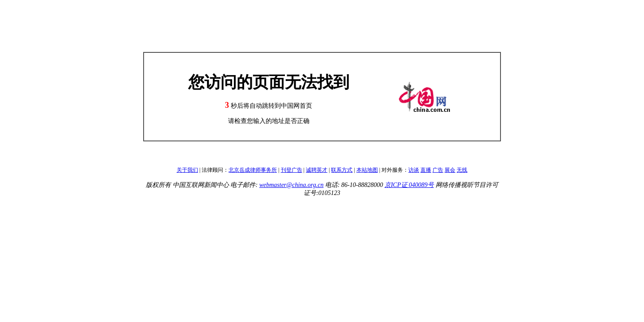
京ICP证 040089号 (409, 185)
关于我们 (187, 170)
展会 (450, 170)
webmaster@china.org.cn (292, 185)
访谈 (414, 170)
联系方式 (342, 170)
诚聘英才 (317, 170)
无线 (462, 170)
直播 (426, 170)
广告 (438, 170)
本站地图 (367, 170)
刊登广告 (292, 170)
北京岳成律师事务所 (253, 170)
